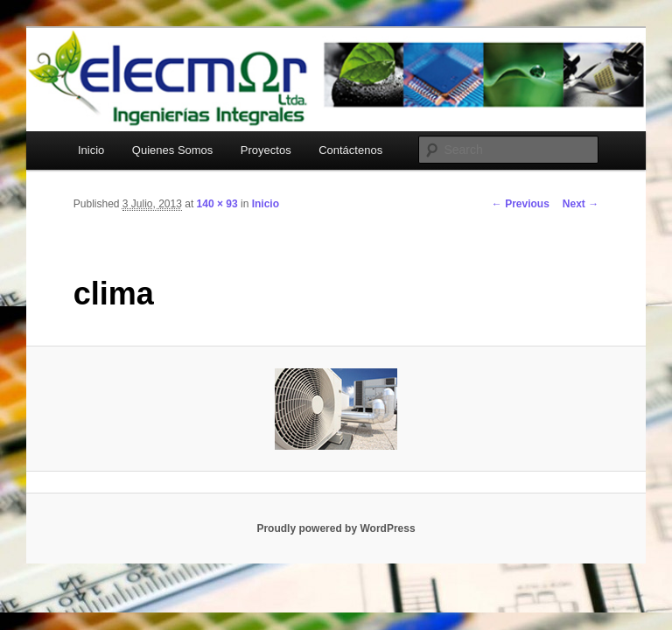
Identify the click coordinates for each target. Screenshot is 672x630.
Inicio (91, 150)
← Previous (521, 204)
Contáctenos (350, 150)
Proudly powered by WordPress (336, 528)
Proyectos (266, 150)
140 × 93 (217, 204)
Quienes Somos (173, 150)
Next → (581, 204)
